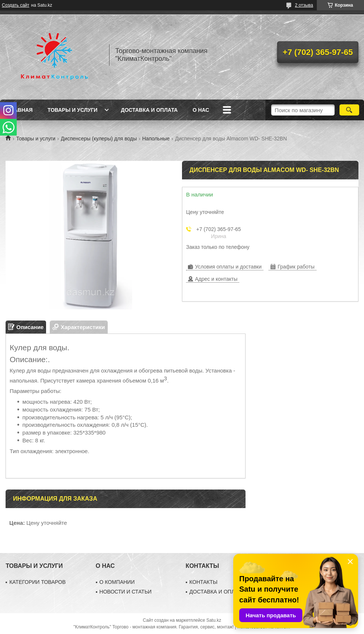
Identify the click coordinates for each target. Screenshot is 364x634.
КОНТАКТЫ (204, 582)
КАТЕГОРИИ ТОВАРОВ (38, 582)
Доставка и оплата (149, 110)
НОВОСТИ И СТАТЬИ (126, 592)
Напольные (156, 139)
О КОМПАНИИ (117, 582)
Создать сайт (16, 5)
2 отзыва (304, 5)
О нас (201, 110)
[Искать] (349, 110)
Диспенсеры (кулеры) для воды (99, 139)
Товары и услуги (73, 110)
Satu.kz (214, 620)
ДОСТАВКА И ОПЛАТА (217, 592)
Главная (20, 110)
